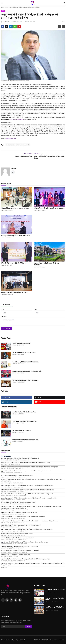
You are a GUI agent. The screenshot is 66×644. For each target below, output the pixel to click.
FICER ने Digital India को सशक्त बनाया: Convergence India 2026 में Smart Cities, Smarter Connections (27, 471)
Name (3, 310)
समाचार (7, 8)
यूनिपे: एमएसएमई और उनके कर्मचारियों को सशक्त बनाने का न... (26, 440)
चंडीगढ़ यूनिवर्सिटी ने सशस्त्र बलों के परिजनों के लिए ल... (14, 263)
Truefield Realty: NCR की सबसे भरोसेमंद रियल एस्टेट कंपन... (26, 362)
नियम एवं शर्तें (37, 640)
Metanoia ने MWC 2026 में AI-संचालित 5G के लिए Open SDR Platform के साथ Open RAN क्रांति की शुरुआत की (27, 494)
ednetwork (14, 168)
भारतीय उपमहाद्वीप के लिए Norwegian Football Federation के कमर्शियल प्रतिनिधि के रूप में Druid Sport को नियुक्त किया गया (29, 521)
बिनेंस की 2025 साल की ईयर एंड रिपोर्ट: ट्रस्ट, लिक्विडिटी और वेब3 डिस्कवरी (17, 534)
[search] (64, 3)
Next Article (38, 154)
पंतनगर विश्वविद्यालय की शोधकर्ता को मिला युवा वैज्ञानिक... (25, 421)
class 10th (27, 145)
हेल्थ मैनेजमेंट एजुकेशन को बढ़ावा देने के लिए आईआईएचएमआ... (26, 380)
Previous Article (27, 154)
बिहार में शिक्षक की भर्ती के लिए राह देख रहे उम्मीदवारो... (55, 590)
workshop (19, 145)
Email (36, 310)
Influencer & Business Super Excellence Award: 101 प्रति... (27, 371)
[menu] (2, 3)
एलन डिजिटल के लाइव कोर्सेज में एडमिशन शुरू (55, 608)
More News (4, 567)
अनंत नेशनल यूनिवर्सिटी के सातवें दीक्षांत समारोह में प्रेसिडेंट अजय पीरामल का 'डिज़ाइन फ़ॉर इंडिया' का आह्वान (25, 542)
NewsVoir (61, 640)
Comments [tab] (7, 304)
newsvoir (3, 265)
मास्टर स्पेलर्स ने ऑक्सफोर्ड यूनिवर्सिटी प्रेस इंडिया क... (55, 599)
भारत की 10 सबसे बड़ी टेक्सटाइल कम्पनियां (21, 343)
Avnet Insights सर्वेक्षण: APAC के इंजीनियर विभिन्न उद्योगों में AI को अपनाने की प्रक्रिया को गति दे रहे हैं (23, 517)
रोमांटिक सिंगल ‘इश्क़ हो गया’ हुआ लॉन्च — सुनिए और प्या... (24, 353)
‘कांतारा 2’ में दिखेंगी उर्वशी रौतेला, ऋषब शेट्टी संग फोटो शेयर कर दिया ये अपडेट (49, 157)
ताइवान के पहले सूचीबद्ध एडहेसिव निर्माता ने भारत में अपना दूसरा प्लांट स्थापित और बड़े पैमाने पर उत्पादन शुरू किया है (25, 559)
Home (2, 8)
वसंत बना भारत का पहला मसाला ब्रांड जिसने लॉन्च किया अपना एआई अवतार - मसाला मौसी (20, 551)
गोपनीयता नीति (45, 640)
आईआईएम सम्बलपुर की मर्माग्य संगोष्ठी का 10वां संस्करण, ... (15, 292)
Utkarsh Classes (11, 145)
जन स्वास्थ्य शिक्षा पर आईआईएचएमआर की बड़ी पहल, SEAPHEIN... (47, 264)
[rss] (20, 600)
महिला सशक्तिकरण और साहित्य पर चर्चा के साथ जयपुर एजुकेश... (49, 208)
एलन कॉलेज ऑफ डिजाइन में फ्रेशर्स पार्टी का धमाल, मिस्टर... (25, 412)
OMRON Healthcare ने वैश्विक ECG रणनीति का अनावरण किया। (16, 555)
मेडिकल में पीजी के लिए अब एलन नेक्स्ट (23, 156)
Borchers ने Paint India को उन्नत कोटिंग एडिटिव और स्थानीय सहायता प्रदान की (18, 502)
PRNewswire (53, 640)
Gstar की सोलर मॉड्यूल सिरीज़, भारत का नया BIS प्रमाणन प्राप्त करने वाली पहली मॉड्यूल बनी (21, 525)
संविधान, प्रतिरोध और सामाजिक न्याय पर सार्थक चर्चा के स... (15, 208)
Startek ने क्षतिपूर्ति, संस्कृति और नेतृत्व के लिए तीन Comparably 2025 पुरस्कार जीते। (20, 546)
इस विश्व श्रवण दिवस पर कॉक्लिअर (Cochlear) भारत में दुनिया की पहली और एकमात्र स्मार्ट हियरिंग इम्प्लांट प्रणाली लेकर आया (28, 490)
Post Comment (6, 328)
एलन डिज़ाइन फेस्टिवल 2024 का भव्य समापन (22, 431)
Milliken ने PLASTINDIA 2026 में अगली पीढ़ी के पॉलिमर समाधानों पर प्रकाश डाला (19, 512)
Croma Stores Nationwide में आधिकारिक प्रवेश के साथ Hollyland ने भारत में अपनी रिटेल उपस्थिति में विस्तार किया (27, 485)
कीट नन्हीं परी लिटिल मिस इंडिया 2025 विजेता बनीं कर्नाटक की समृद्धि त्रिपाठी (17, 538)
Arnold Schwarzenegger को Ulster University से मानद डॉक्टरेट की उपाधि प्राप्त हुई (20, 458)
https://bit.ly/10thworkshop (17, 119)
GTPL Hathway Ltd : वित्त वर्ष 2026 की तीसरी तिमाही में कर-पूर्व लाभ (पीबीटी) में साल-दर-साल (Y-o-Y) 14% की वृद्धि (27, 529)
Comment (4, 316)
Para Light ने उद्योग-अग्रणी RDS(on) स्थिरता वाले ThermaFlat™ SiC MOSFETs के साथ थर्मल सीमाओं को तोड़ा (26, 463)
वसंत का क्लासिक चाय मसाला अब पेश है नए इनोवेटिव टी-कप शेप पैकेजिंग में (17, 475)
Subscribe (29, 627)
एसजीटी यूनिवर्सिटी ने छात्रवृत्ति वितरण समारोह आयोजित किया (15, 236)
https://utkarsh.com (11, 139)
